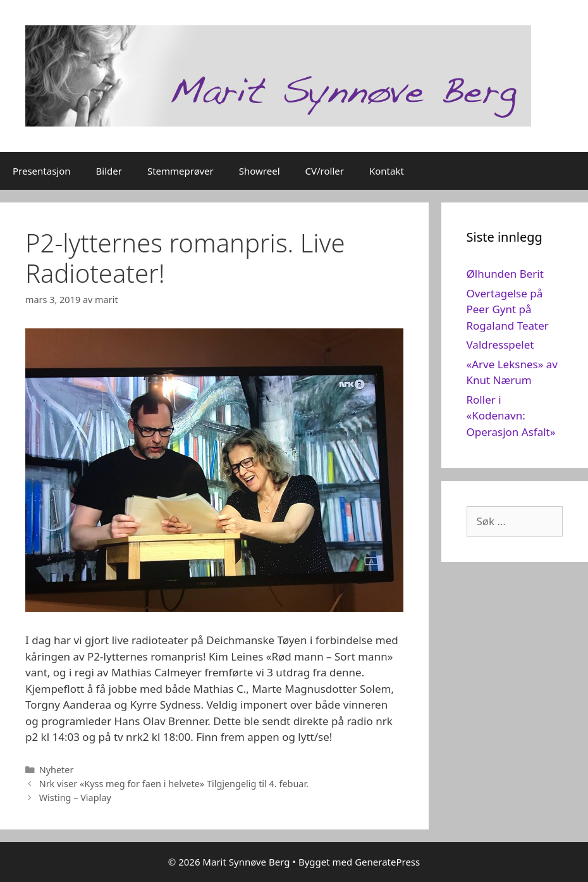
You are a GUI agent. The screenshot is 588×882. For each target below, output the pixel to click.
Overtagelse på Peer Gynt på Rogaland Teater (508, 309)
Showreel (260, 171)
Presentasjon (42, 171)
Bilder (109, 171)
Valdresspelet (500, 345)
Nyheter (57, 770)
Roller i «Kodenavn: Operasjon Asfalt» (511, 416)
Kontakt (387, 171)
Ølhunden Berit (505, 274)
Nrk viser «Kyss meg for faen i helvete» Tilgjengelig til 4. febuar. (174, 784)
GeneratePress (387, 862)
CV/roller (325, 171)
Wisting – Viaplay (75, 798)
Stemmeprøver (181, 171)
